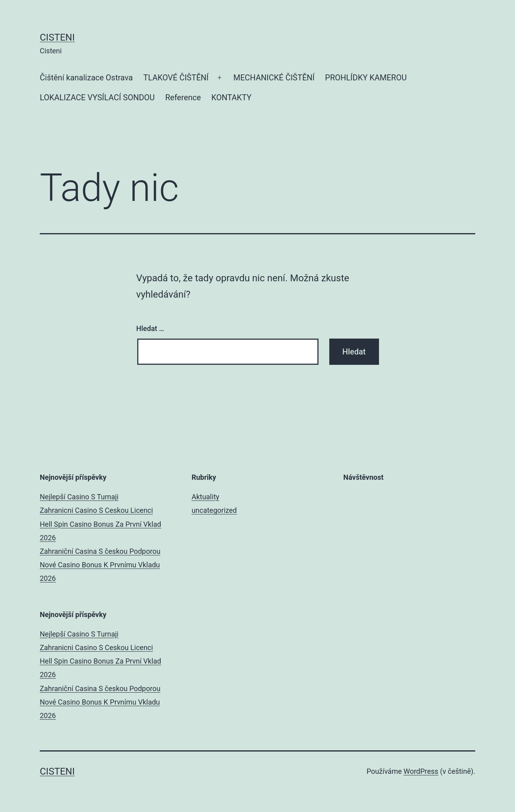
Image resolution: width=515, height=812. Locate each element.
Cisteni (57, 37)
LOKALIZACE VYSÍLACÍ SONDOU (97, 97)
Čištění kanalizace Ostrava (86, 78)
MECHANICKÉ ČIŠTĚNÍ (274, 78)
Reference (183, 97)
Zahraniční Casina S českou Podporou (100, 551)
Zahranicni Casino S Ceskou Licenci (96, 510)
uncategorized (214, 510)
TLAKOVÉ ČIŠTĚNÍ (176, 78)
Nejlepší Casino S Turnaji (79, 497)
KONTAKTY (231, 97)
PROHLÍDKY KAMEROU (366, 78)
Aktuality (206, 497)
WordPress (421, 771)
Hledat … (150, 328)
